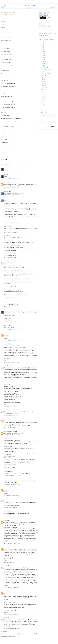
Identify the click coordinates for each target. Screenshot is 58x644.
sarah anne (6, 191)
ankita (5, 520)
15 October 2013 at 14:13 (12, 188)
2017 (42, 52)
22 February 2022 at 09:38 (12, 628)
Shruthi (6, 618)
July (43, 78)
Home (20, 634)
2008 (42, 100)
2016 (42, 54)
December (44, 61)
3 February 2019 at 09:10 (12, 495)
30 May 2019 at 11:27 (10, 517)
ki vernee (6, 410)
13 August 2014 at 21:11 (11, 232)
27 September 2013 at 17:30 (12, 171)
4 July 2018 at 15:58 (10, 468)
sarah (5, 419)
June (43, 80)
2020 (42, 46)
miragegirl (6, 261)
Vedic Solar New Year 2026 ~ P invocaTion (48, 114)
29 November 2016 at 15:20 (12, 340)
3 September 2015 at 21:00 (12, 322)
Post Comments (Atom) (11, 637)
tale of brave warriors (46, 73)
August (44, 76)
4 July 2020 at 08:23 (10, 562)
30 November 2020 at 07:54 (12, 587)
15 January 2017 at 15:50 (11, 362)
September (45, 67)
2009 (42, 98)
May (43, 82)
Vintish (6, 167)
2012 (42, 92)
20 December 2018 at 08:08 (12, 484)
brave (43, 71)
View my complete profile (46, 29)
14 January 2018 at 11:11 (11, 428)
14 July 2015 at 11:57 (10, 306)
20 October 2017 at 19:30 (12, 415)
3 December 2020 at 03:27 (12, 614)
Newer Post (3, 634)
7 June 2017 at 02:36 (10, 406)
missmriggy (7, 182)
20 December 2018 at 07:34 (12, 475)
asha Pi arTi (7, 198)
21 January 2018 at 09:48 (11, 435)
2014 (42, 58)
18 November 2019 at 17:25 (12, 544)
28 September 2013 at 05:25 (12, 179)
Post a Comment (4, 632)
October (44, 65)
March (44, 86)
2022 (42, 44)
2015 (42, 56)
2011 (42, 94)
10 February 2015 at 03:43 (12, 257)
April (43, 84)
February (44, 88)
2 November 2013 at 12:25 (12, 195)
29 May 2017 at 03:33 (10, 381)
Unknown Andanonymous (10, 431)
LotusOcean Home (43, 35)
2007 (42, 102)
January (44, 90)
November (44, 63)
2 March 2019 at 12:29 (11, 508)
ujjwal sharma (7, 366)
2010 (42, 96)
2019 (42, 48)
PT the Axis (51, 15)
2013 (42, 60)
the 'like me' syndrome (7, 14)
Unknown (6, 333)
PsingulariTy (7, 310)
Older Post (36, 634)
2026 (42, 42)
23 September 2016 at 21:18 (12, 330)
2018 (42, 50)
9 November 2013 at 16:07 (12, 223)
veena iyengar (7, 488)
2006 (42, 104)
